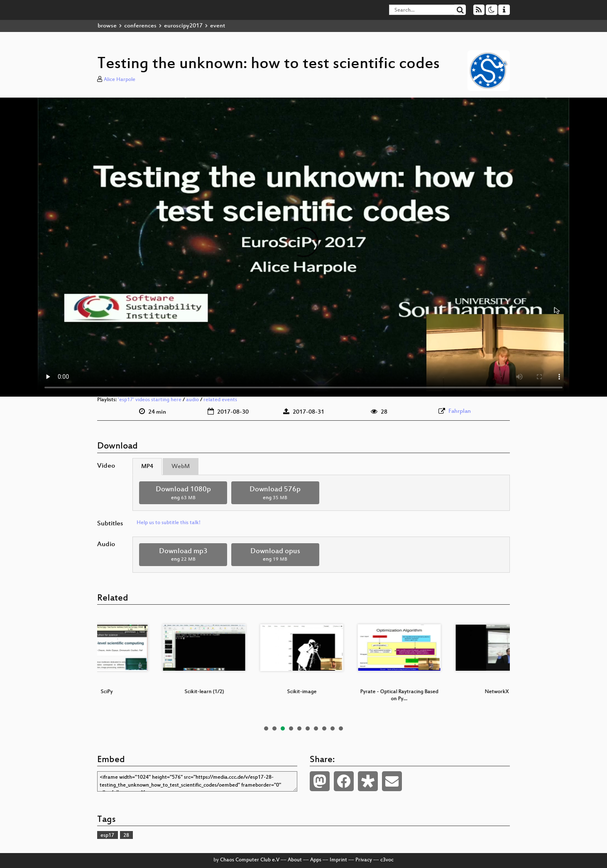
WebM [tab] (181, 467)
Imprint (338, 860)
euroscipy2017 (183, 26)
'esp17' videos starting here (150, 400)
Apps (316, 860)
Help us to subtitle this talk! (169, 523)
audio (192, 400)
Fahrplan (460, 411)
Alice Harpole (120, 80)
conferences (140, 26)
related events (220, 400)
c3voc (387, 860)
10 (341, 728)
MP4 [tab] (147, 467)
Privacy (364, 860)
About (295, 860)
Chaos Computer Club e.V (250, 860)
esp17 (107, 836)
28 (126, 836)
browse (107, 26)
